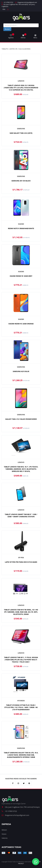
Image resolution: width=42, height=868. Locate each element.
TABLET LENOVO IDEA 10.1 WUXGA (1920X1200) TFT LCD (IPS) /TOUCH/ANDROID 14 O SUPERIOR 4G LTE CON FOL (21, 88)
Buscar (7, 29)
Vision (4, 834)
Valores (5, 838)
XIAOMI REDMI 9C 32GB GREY (21, 276)
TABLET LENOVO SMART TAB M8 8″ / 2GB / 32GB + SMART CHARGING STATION (21, 515)
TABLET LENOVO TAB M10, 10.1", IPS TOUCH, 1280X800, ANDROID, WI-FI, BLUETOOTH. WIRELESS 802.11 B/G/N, (21, 469)
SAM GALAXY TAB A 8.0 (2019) (21, 133)
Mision (4, 830)
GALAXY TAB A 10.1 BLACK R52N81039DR (21, 419)
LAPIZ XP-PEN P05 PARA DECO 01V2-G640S (21, 562)
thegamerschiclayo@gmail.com (26, 2)
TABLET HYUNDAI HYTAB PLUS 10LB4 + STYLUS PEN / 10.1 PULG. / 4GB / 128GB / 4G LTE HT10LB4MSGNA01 (21, 707)
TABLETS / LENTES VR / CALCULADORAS (16, 49)
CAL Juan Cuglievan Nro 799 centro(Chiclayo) (21, 807)
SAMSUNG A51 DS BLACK (21, 181)
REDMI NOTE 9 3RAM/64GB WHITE (21, 228)
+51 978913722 (7, 2)
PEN (4, 9)
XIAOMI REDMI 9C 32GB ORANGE (21, 324)
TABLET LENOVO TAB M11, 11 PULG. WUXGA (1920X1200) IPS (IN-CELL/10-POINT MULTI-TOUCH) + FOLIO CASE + (21, 660)
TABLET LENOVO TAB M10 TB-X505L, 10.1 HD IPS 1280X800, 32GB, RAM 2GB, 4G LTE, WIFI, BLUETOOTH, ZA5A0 (21, 612)
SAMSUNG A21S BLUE (21, 371)
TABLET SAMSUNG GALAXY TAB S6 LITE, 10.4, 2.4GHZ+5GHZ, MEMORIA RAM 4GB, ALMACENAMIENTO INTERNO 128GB (21, 755)
